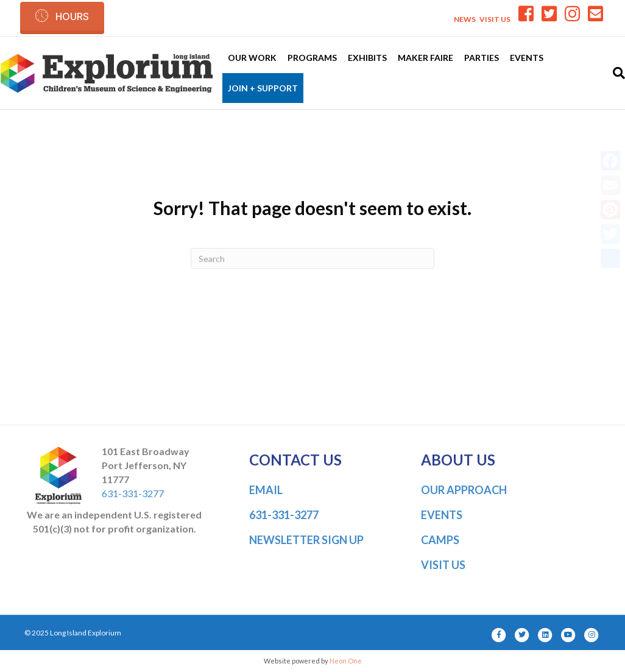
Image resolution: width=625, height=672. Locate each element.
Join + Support (263, 88)
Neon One (346, 661)
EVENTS (442, 515)
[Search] (616, 73)
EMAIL (266, 490)
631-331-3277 (133, 493)
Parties (482, 58)
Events (527, 58)
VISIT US (495, 19)
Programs (312, 58)
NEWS (465, 19)
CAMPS (440, 540)
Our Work (252, 58)
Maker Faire (425, 58)
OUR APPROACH (464, 490)
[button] (62, 16)
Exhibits (367, 58)
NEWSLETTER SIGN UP (306, 540)
